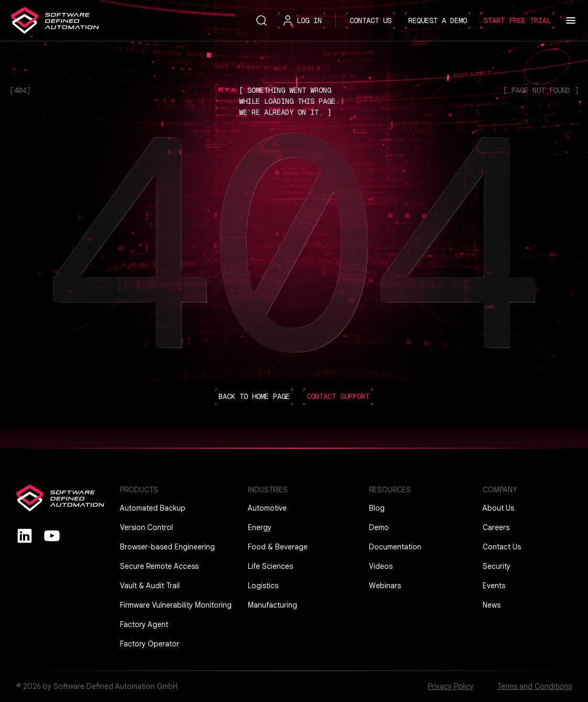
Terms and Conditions (535, 686)
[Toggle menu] (571, 20)
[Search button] (262, 20)
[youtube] (52, 535)
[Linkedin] (25, 535)
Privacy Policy (451, 686)
